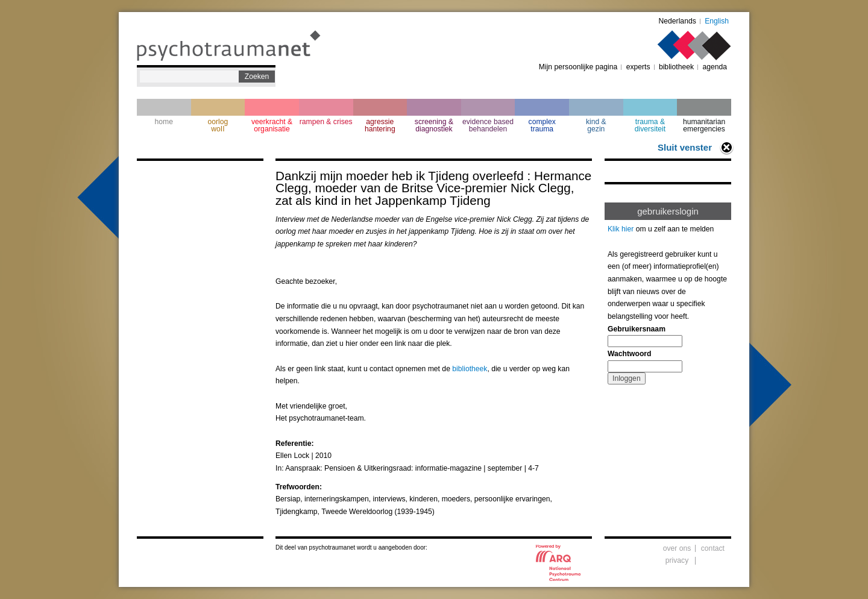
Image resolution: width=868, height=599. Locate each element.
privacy (677, 560)
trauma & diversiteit (650, 125)
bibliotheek (676, 67)
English (717, 21)
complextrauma (542, 125)
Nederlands (678, 21)
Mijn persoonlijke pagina (578, 67)
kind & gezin (596, 125)
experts (638, 67)
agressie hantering (380, 125)
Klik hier (621, 229)
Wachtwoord (629, 354)
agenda (715, 67)
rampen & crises (326, 122)
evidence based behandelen (488, 125)
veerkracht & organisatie (272, 125)
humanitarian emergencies (704, 125)
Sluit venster (685, 147)
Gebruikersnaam (637, 329)
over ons (677, 548)
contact (713, 548)
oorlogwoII (218, 125)
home (164, 122)
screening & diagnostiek (434, 125)
